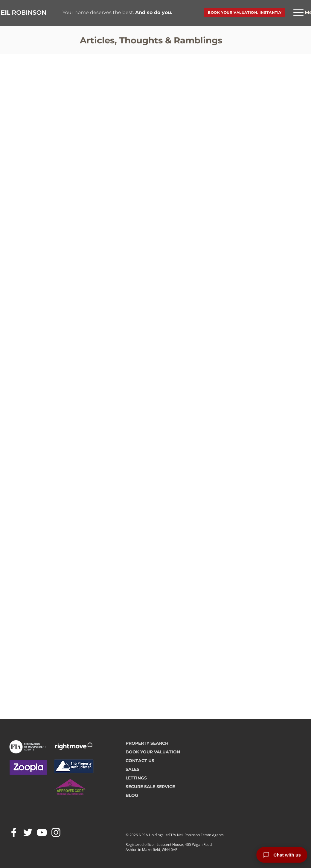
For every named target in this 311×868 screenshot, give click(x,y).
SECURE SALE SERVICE (150, 787)
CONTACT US (140, 761)
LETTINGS (136, 778)
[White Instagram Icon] (56, 832)
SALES (132, 769)
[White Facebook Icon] (14, 832)
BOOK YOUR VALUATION (153, 752)
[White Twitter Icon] (28, 832)
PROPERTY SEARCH (147, 743)
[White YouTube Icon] (42, 832)
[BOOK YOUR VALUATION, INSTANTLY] (245, 12)
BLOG (132, 795)
